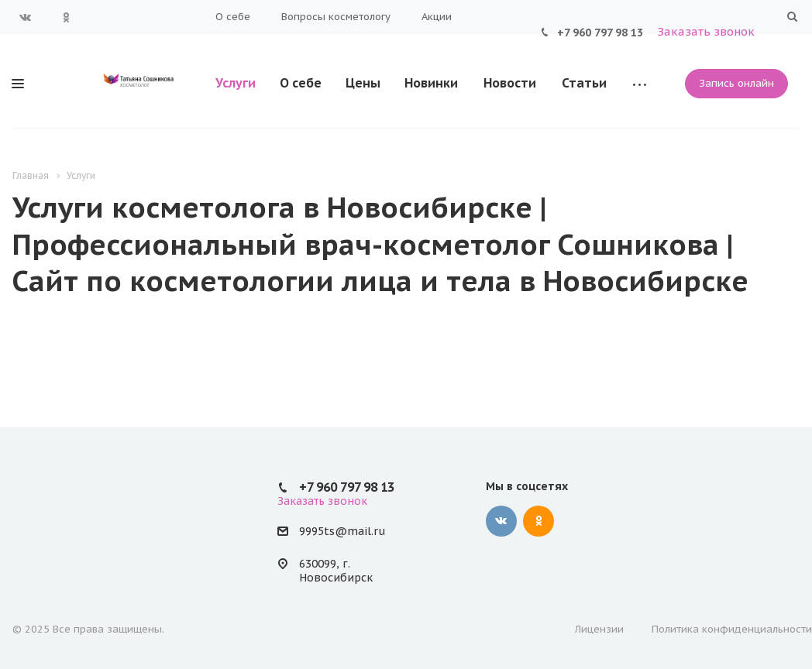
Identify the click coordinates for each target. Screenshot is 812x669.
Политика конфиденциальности (732, 629)
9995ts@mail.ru (342, 532)
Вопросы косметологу (336, 17)
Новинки (431, 83)
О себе (233, 17)
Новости (510, 83)
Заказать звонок (706, 31)
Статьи (584, 83)
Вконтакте (26, 17)
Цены (363, 83)
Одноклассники (66, 17)
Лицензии (599, 629)
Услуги (236, 83)
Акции (437, 17)
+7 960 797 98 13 (600, 33)
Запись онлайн (736, 83)
